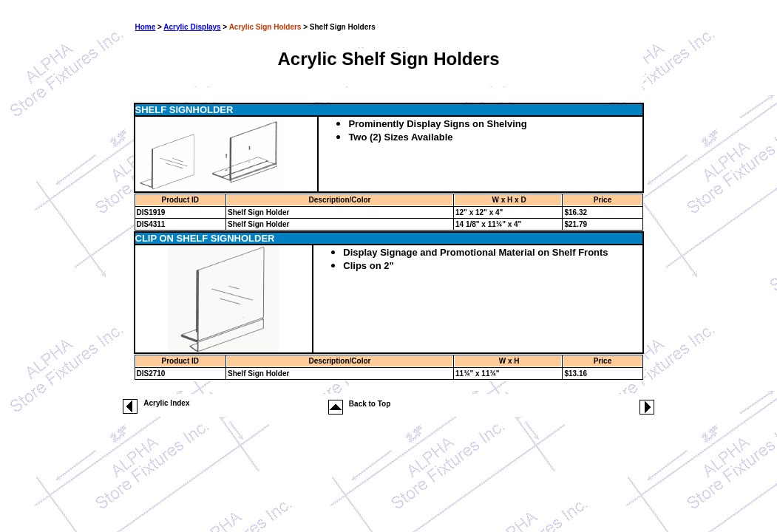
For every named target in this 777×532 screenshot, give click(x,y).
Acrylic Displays (192, 27)
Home (146, 27)
